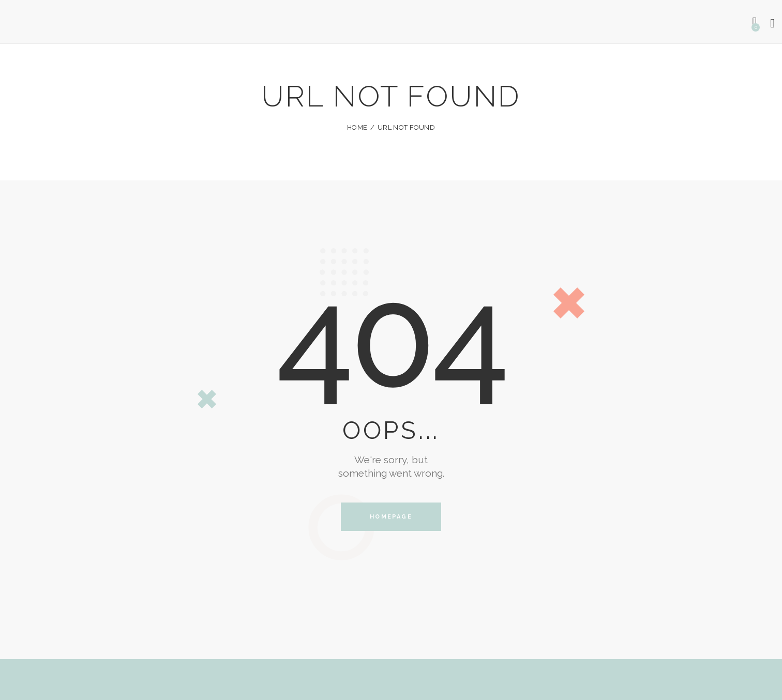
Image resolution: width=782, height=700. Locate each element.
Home (357, 127)
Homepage (391, 517)
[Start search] (773, 23)
